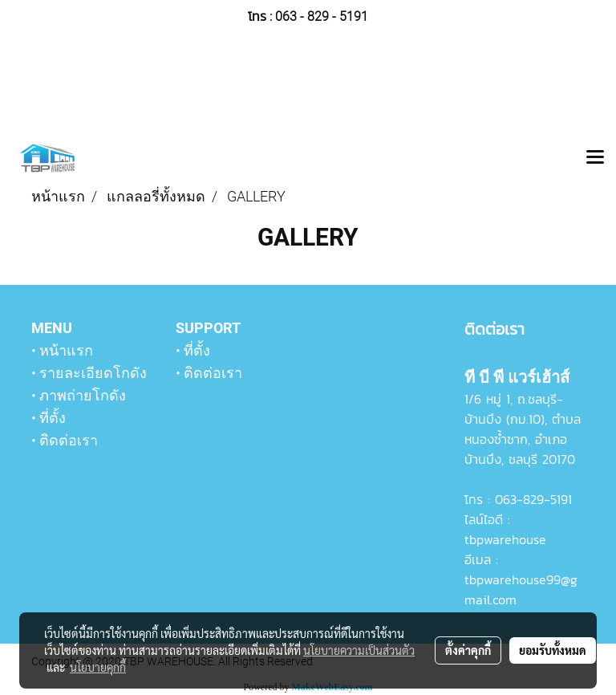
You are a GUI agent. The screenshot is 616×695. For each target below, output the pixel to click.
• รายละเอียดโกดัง (89, 373)
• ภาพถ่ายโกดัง (79, 395)
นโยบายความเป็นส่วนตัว (359, 650)
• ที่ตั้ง (49, 418)
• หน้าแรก (62, 350)
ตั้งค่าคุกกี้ (468, 650)
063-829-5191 (533, 499)
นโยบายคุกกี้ (98, 667)
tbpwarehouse (505, 539)
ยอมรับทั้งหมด (553, 650)
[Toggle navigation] (595, 158)
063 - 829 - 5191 (322, 16)
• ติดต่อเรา (65, 440)
